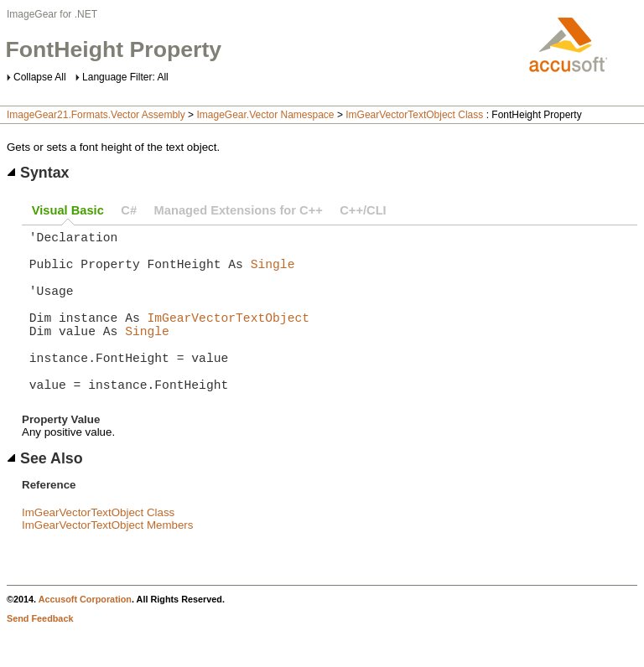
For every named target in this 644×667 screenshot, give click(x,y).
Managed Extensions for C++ (239, 210)
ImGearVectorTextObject (229, 337)
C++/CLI (363, 210)
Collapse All (40, 77)
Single (273, 273)
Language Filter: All (125, 77)
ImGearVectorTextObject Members (107, 562)
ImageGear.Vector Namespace (265, 115)
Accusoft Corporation (85, 636)
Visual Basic (68, 210)
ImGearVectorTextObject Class (414, 115)
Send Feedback (40, 655)
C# (129, 210)
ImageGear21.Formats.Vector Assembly (96, 115)
